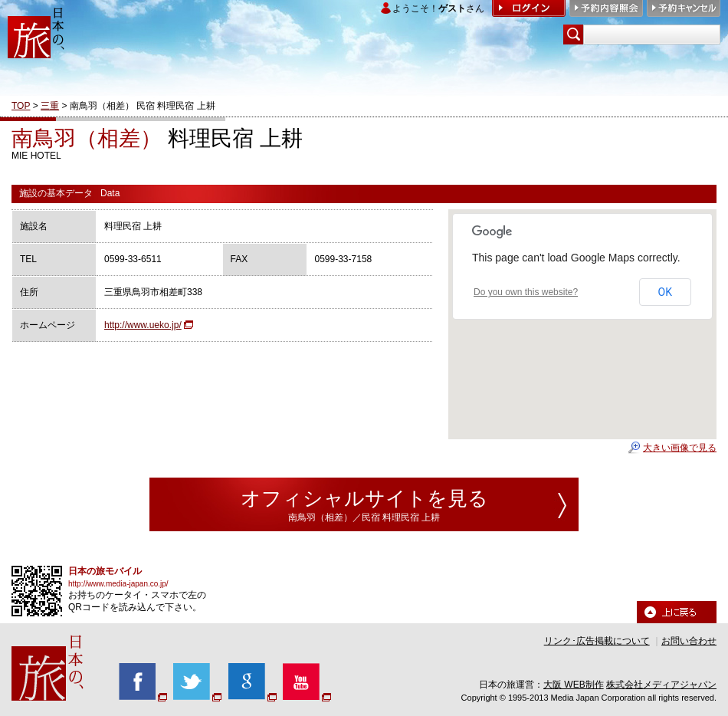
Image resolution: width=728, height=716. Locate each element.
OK (665, 292)
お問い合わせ (689, 641)
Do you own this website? (526, 292)
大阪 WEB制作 (574, 685)
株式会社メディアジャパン (661, 685)
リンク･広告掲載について (597, 641)
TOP (21, 106)
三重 (50, 106)
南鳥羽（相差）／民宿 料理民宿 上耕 (364, 517)
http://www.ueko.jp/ (143, 325)
